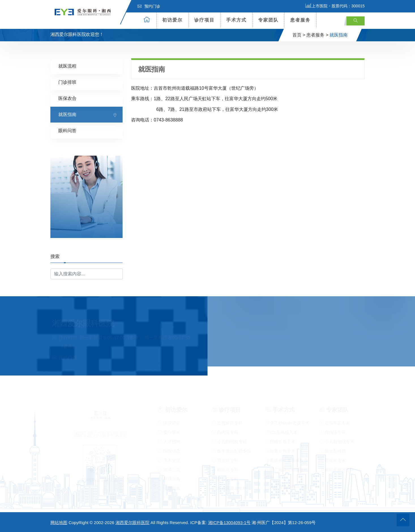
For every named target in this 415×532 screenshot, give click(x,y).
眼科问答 (67, 130)
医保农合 (67, 98)
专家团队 (268, 20)
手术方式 (236, 20)
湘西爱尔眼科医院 (132, 523)
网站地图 (59, 523)
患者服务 (300, 20)
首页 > (299, 35)
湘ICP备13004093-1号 (229, 523)
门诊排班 (67, 82)
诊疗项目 (204, 20)
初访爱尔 (172, 20)
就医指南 (67, 114)
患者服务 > (317, 35)
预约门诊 (149, 6)
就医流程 (67, 66)
